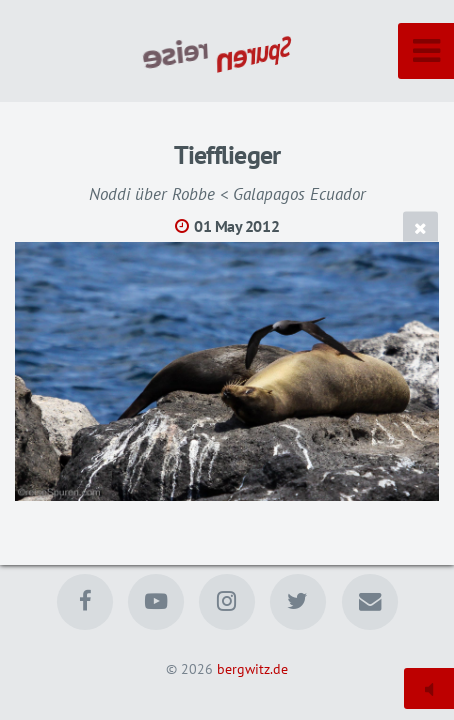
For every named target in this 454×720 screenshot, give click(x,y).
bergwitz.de (252, 668)
